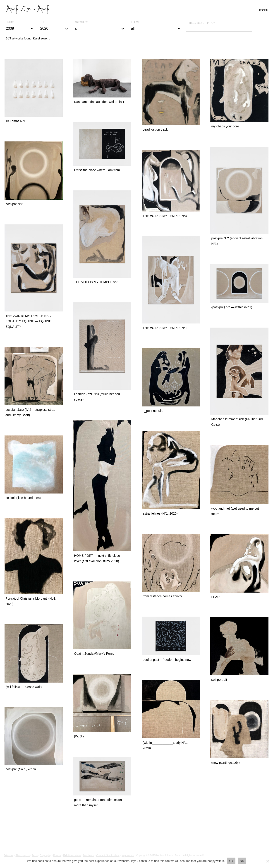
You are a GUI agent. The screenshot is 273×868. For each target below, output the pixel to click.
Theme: (136, 22)
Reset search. (41, 38)
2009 (20, 29)
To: (42, 22)
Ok (231, 861)
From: (10, 22)
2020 (55, 29)
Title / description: (202, 23)
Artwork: (81, 22)
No (242, 861)
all (100, 29)
